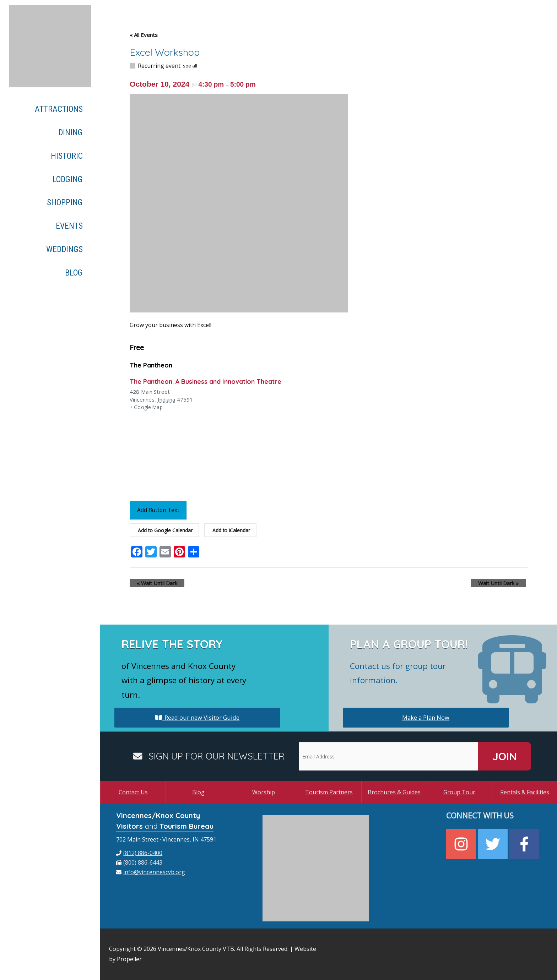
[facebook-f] (525, 844)
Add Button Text (160, 510)
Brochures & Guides (394, 792)
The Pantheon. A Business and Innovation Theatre (215, 381)
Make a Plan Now (426, 717)
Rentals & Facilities (525, 792)
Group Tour (459, 792)
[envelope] (151, 872)
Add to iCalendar (235, 530)
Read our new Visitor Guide (198, 717)
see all (190, 66)
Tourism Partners (329, 792)
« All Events (144, 35)
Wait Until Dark (150, 583)
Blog (198, 792)
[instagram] (462, 844)
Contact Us (133, 792)
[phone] (139, 853)
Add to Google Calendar (166, 530)
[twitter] (494, 844)
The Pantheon (153, 365)
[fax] (139, 862)
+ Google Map (147, 408)
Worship (264, 792)
